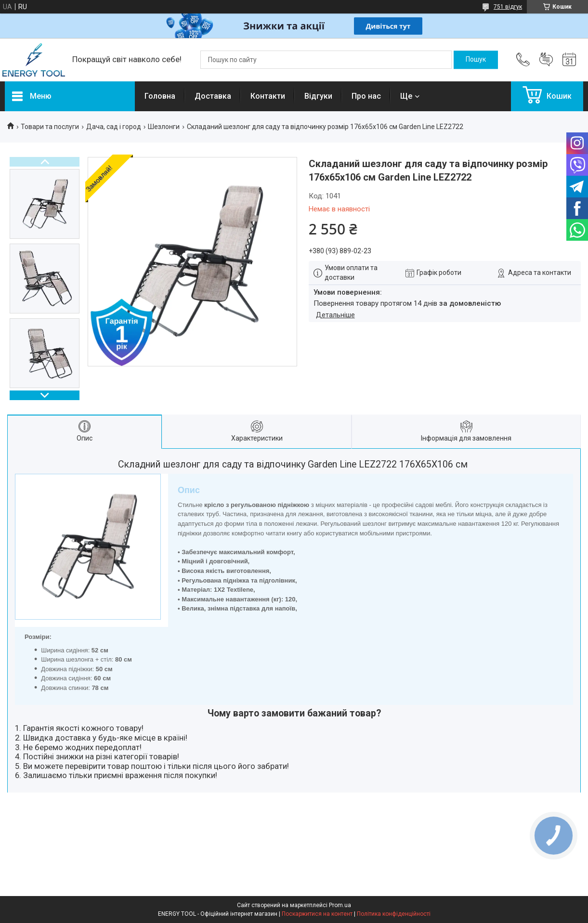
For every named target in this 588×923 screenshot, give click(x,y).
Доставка (213, 96)
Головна (160, 96)
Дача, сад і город (114, 127)
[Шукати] (476, 60)
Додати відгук (546, 60)
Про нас (366, 96)
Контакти (268, 96)
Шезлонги (164, 127)
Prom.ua (340, 905)
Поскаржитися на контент (317, 914)
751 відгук (508, 7)
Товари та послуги (50, 127)
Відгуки (318, 96)
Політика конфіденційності (394, 914)
